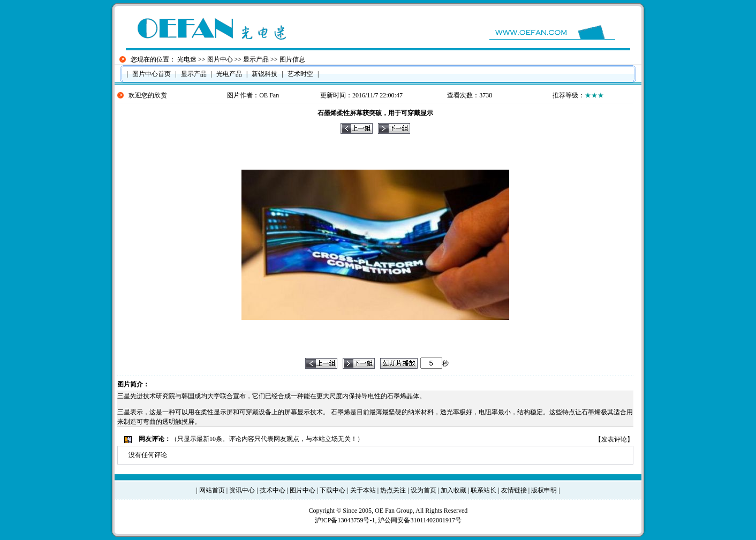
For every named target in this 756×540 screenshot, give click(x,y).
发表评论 (614, 439)
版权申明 (544, 490)
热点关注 (393, 490)
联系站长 (483, 490)
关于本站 (363, 490)
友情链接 (514, 490)
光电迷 (187, 59)
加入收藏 (453, 490)
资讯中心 (242, 490)
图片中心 (220, 59)
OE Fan (269, 95)
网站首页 (212, 490)
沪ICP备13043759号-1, (347, 520)
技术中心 (273, 490)
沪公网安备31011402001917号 (420, 520)
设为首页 (424, 490)
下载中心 (332, 490)
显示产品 (256, 59)
